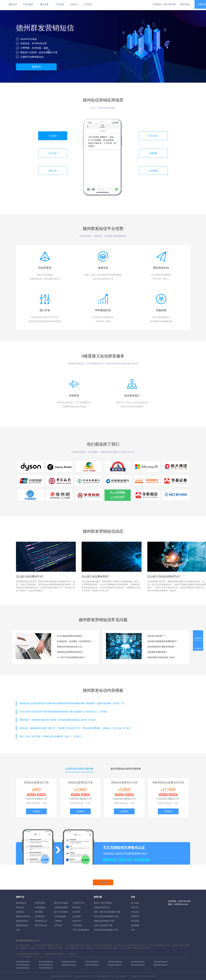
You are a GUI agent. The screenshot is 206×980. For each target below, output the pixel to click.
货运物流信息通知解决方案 (106, 930)
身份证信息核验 (61, 903)
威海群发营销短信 (69, 965)
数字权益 (77, 907)
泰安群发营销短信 (46, 965)
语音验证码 (40, 916)
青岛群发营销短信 (46, 962)
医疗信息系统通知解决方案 (106, 916)
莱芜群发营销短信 (115, 965)
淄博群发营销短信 (69, 962)
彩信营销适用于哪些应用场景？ (162, 647)
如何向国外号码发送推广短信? (161, 657)
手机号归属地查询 (81, 930)
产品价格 (60, 4)
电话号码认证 (41, 925)
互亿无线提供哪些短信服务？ (70, 636)
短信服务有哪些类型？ (158, 652)
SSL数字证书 (79, 903)
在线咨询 (198, 638)
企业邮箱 (77, 916)
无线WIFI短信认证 (102, 907)
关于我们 (88, 4)
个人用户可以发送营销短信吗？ (71, 657)
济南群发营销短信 (23, 962)
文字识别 (58, 925)
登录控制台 (185, 4)
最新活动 (13, 4)
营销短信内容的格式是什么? (70, 647)
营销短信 (20, 912)
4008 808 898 (169, 4)
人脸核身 (58, 921)
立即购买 (36, 811)
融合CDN (77, 921)
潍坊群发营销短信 (161, 962)
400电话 (76, 912)
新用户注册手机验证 (103, 903)
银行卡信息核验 (61, 912)
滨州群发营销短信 (23, 968)
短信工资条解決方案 (103, 925)
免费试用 (36, 67)
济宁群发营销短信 (23, 965)
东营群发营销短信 (115, 962)
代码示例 (135, 912)
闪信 (18, 930)
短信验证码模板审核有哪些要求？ (163, 641)
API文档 (135, 907)
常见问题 (135, 921)
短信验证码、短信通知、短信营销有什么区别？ (76, 641)
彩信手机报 (40, 903)
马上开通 (103, 882)
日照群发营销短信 (92, 965)
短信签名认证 (41, 921)
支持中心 (74, 4)
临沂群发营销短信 (138, 965)
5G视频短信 (40, 907)
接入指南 (135, 903)
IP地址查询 (78, 925)
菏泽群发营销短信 (46, 968)
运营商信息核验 (61, 907)
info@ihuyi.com (181, 904)
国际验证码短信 (23, 916)
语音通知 (39, 912)
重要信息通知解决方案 (104, 921)
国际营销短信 (22, 925)
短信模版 (135, 925)
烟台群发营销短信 (138, 962)
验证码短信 (21, 903)
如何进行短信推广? (156, 636)
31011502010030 (147, 976)
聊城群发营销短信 (161, 965)
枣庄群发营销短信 (92, 962)
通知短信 (20, 907)
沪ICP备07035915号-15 (84, 976)
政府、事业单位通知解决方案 (107, 912)
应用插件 (135, 916)
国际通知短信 (22, 921)
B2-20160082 (121, 976)
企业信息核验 (60, 916)
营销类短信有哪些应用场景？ (70, 652)
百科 (133, 930)
